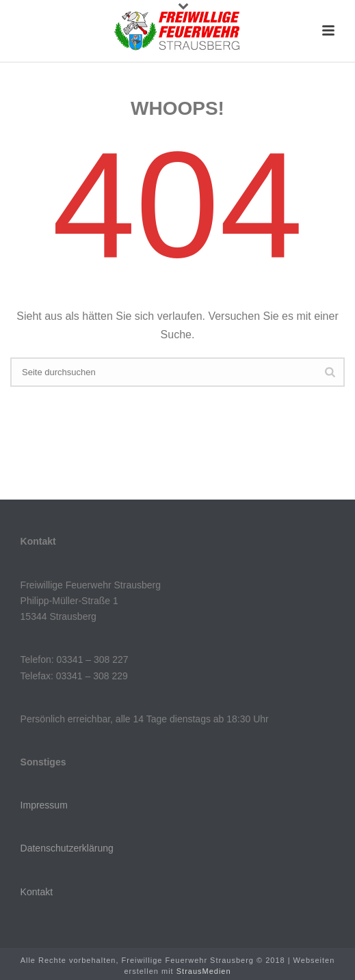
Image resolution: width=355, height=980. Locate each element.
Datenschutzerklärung (67, 848)
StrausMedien (204, 971)
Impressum (44, 805)
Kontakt (37, 892)
